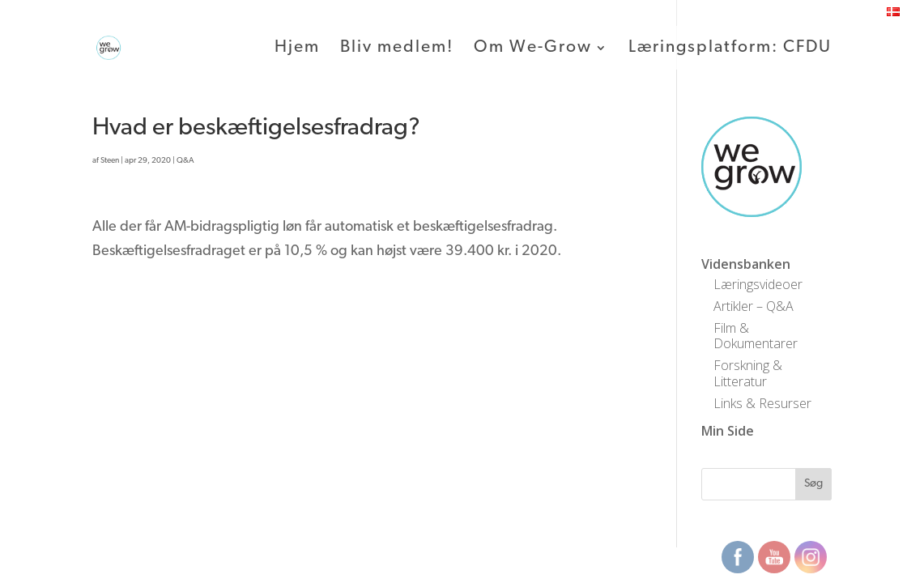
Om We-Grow (533, 49)
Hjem (297, 49)
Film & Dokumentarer (756, 336)
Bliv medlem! (397, 49)
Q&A (185, 161)
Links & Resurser (762, 403)
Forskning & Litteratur (748, 373)
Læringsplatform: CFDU (730, 49)
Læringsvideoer (758, 284)
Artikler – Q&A (754, 306)
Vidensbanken (746, 264)
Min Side (728, 431)
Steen (110, 161)
